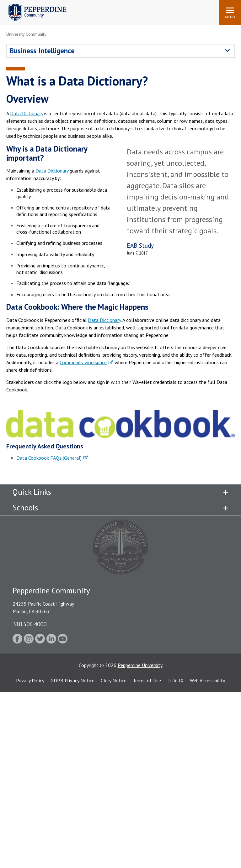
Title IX (175, 680)
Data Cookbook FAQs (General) (49, 458)
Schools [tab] (25, 508)
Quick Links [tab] (32, 492)
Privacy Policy (30, 680)
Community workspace (83, 362)
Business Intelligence (42, 51)
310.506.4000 (29, 624)
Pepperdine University (140, 665)
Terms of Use (147, 680)
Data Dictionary (27, 113)
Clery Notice (114, 680)
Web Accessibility (207, 680)
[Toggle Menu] (230, 13)
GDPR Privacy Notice (72, 680)
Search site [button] (129, 9)
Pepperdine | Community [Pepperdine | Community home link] (33, 6)
